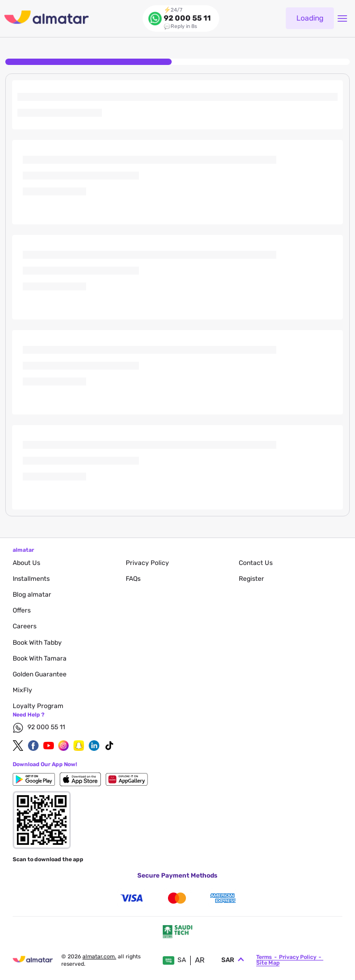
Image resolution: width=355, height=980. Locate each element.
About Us (26, 563)
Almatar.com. (99, 957)
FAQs (133, 579)
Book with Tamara (40, 658)
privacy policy (147, 563)
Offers (22, 610)
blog (32, 595)
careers (25, 626)
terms (264, 957)
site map (268, 963)
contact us (256, 563)
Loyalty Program (38, 706)
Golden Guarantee (40, 674)
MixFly (22, 690)
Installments (31, 579)
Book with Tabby (37, 643)
